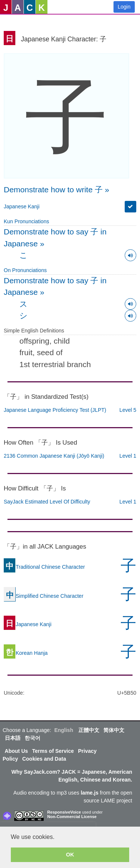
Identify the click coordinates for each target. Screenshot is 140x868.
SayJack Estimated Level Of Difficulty (47, 502)
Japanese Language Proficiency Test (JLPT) (55, 410)
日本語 (13, 738)
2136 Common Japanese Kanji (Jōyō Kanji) (54, 456)
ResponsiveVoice (64, 812)
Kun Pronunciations (26, 221)
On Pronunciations (25, 270)
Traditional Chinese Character (44, 567)
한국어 (32, 738)
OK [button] (70, 855)
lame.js (89, 793)
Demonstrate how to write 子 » (56, 190)
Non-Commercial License (72, 817)
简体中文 (114, 730)
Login (124, 7)
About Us (16, 751)
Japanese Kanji (22, 206)
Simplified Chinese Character (43, 596)
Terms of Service (53, 751)
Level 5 (128, 410)
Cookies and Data (44, 759)
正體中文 (89, 730)
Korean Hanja (26, 653)
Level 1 (128, 456)
